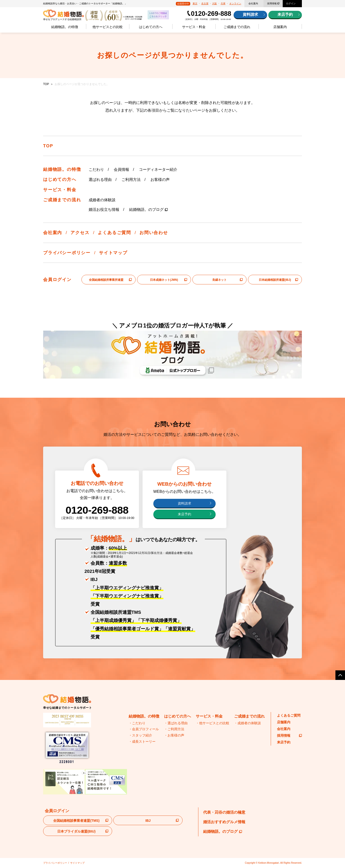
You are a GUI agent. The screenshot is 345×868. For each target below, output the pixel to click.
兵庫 (223, 3)
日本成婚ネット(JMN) (164, 280)
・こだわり (137, 723)
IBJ (148, 821)
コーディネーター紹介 (158, 170)
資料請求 (250, 14)
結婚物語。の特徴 (65, 27)
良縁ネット (219, 280)
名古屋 (205, 3)
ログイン (291, 3)
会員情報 (121, 170)
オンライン (235, 3)
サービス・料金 (194, 27)
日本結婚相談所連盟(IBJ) (275, 280)
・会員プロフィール (144, 729)
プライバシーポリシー (67, 253)
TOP (46, 84)
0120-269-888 (211, 14)
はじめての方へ (151, 27)
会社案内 (253, 3)
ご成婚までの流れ (237, 27)
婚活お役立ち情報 (104, 210)
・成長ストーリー (142, 742)
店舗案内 (280, 27)
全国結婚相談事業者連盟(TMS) (76, 821)
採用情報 (272, 3)
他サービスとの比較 (108, 27)
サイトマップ (113, 253)
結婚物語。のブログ (146, 210)
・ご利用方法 (174, 729)
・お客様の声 (174, 735)
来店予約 (285, 14)
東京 (195, 3)
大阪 (214, 3)
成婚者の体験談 (102, 200)
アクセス (80, 233)
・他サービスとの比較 (213, 723)
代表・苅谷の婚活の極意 (224, 812)
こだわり (96, 170)
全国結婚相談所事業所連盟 (106, 280)
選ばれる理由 (100, 180)
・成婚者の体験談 (247, 723)
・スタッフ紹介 (140, 735)
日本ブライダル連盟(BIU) (76, 831)
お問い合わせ (154, 233)
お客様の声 (160, 180)
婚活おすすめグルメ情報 (224, 822)
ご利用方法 (131, 180)
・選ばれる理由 (176, 723)
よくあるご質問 (114, 233)
